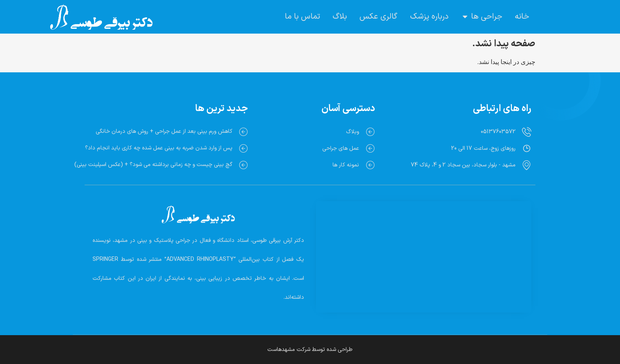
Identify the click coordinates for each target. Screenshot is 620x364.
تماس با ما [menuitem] (302, 17)
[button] (465, 17)
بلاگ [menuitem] (340, 17)
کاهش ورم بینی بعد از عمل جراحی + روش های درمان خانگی (164, 131)
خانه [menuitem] (522, 17)
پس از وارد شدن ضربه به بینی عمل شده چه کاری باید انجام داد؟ (159, 148)
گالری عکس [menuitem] (378, 17)
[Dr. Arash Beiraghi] (424, 247)
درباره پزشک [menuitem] (429, 17)
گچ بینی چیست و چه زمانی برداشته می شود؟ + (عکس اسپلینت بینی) (153, 165)
